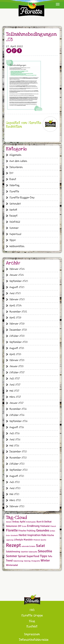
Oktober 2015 (17, 464)
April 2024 (15, 306)
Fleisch (53, 526)
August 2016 (17, 427)
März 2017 (15, 397)
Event (13, 179)
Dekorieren (16, 167)
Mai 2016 (14, 446)
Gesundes (15, 204)
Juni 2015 (15, 488)
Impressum (32, 634)
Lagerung (10, 540)
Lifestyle (18, 540)
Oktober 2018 (17, 336)
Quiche (43, 540)
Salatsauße (33, 552)
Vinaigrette (36, 561)
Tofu (50, 556)
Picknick (37, 540)
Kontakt (32, 626)
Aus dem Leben (18, 161)
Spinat (22, 556)
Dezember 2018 (18, 330)
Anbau (16, 522)
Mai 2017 (14, 391)
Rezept (13, 216)
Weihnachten (17, 246)
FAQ (32, 610)
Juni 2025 (15, 293)
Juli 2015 (15, 482)
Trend (9, 561)
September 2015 (19, 470)
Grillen (52, 531)
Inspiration (34, 535)
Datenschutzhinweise (34, 640)
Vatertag (27, 561)
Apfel (23, 522)
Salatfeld (15, 222)
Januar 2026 (17, 275)
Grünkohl (14, 535)
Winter (45, 560)
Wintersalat (12, 565)
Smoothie (45, 551)
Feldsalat (45, 526)
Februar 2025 (17, 299)
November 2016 (18, 409)
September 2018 (19, 342)
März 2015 (15, 500)
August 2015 (17, 476)
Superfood (15, 234)
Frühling (31, 531)
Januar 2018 (16, 366)
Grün (8, 535)
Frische (22, 531)
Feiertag (14, 185)
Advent (9, 522)
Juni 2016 (15, 439)
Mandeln (28, 540)
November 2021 (18, 312)
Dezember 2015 (18, 452)
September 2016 (18, 421)
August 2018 (17, 348)
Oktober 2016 (17, 415)
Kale (44, 535)
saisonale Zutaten (28, 546)
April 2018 (15, 354)
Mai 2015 (14, 494)
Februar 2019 (17, 324)
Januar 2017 (16, 403)
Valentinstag (18, 561)
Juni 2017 (15, 385)
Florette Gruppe (32, 615)
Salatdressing (13, 552)
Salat (40, 546)
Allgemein (15, 155)
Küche (51, 535)
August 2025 (17, 287)
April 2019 (15, 318)
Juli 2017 (15, 379)
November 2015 (18, 458)
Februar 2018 (17, 360)
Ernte (24, 526)
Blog (32, 621)
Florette (14, 191)
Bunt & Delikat (44, 522)
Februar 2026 (17, 269)
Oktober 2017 (17, 372)
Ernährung (33, 526)
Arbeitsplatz (31, 522)
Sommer (14, 228)
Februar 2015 (17, 506)
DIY (11, 173)
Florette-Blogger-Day (22, 198)
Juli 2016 (15, 433)
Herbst (13, 210)
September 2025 (19, 281)
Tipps (12, 240)
